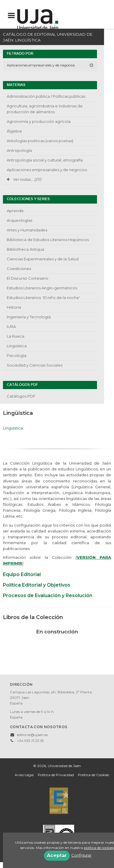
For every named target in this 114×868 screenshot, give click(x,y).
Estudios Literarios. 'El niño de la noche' (43, 298)
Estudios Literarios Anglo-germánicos (42, 288)
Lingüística (17, 346)
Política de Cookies (93, 775)
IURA (11, 326)
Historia (14, 307)
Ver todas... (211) (24, 179)
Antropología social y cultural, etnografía (45, 160)
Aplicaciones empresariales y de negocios (50, 65)
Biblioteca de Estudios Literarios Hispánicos (48, 240)
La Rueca (16, 336)
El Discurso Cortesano (28, 278)
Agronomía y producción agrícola (39, 121)
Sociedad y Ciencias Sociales (35, 365)
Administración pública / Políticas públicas (46, 96)
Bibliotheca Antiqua (25, 249)
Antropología (19, 150)
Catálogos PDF (21, 396)
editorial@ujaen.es (32, 735)
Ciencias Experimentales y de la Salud (43, 259)
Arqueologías (19, 220)
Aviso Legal (24, 775)
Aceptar (57, 856)
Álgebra (14, 131)
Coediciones (19, 269)
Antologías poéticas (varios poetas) (40, 141)
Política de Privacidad (56, 775)
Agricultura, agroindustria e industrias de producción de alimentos (45, 109)
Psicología (17, 355)
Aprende (15, 211)
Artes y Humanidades (27, 230)
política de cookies (99, 848)
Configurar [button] (81, 855)
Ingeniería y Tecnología (29, 317)
